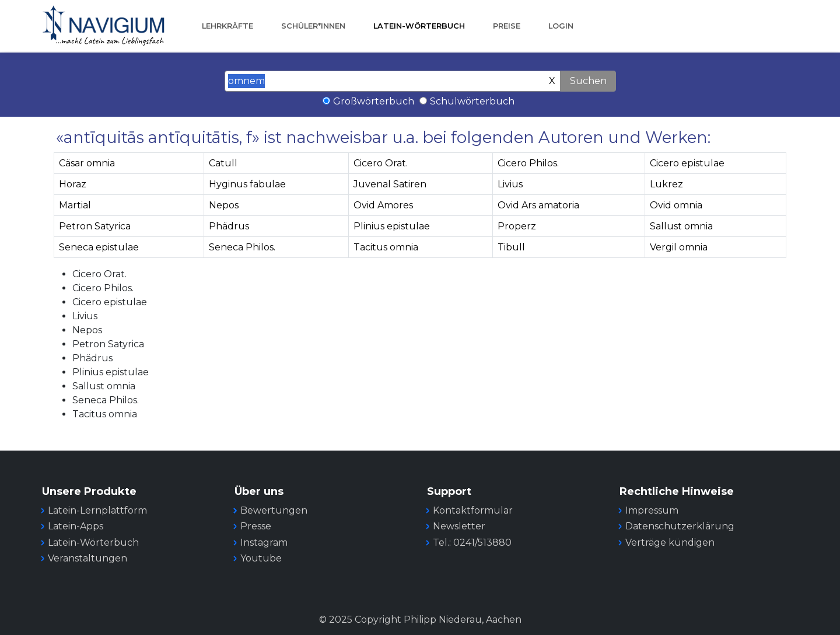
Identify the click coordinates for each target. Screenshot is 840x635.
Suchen (588, 81)
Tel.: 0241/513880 (472, 542)
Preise (507, 26)
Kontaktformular (473, 510)
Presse (256, 526)
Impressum (652, 510)
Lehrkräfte (228, 26)
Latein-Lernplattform (97, 510)
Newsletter (459, 526)
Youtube (261, 558)
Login (561, 26)
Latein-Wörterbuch (419, 26)
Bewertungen (274, 510)
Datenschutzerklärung (680, 526)
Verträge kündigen (670, 542)
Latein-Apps (76, 526)
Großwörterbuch (374, 101)
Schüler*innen (313, 26)
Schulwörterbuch (472, 101)
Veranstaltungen (87, 558)
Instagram (264, 542)
